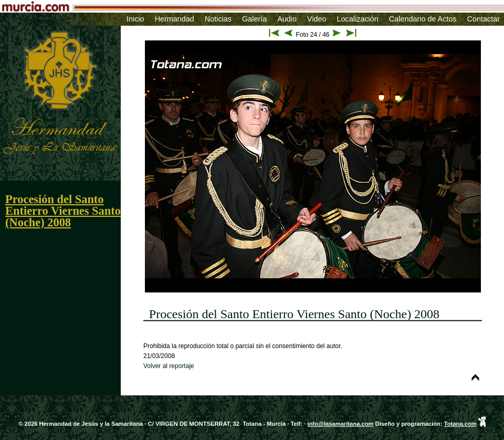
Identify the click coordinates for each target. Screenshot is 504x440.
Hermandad (175, 19)
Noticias (218, 19)
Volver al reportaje (169, 366)
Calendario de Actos (423, 19)
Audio (287, 19)
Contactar (484, 19)
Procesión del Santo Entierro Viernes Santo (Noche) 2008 (63, 211)
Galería (254, 19)
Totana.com (460, 424)
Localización (358, 19)
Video (317, 19)
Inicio (135, 19)
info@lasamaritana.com (341, 424)
